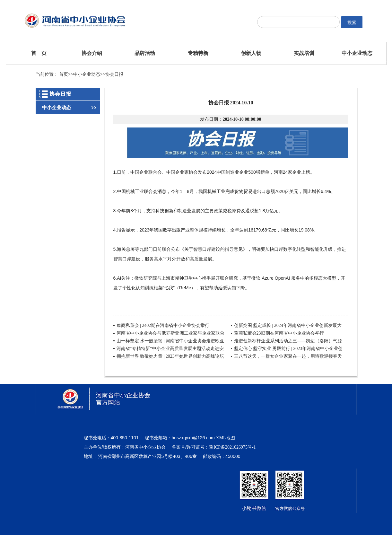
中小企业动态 (357, 53)
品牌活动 (145, 53)
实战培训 (304, 53)
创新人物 (251, 53)
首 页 (39, 53)
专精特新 (198, 53)
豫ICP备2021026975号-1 (232, 447)
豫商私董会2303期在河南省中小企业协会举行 (279, 333)
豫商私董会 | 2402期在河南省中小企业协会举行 (163, 325)
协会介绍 (92, 53)
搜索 (352, 22)
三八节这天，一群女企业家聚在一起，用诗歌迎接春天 (288, 356)
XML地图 (226, 438)
